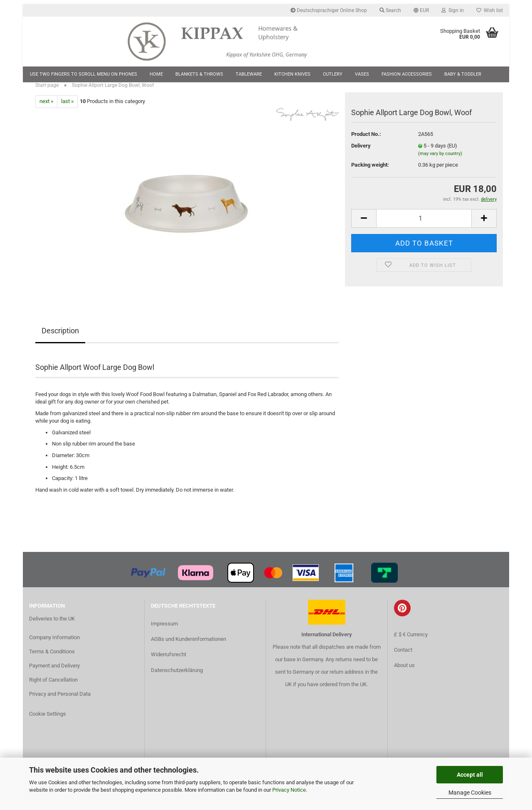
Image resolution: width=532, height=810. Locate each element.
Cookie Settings (48, 724)
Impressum (164, 634)
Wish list (490, 10)
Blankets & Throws (199, 74)
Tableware (249, 74)
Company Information (54, 648)
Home (156, 74)
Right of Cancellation (53, 690)
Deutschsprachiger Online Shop (329, 10)
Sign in (453, 10)
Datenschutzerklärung (177, 680)
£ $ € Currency (411, 644)
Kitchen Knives (292, 74)
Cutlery (333, 74)
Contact (403, 660)
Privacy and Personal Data (60, 704)
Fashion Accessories (407, 74)
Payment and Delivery (54, 676)
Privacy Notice (289, 790)
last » (67, 112)
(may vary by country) (440, 164)
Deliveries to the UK (52, 629)
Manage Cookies (470, 793)
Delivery (361, 156)
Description (60, 341)
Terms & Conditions (52, 662)
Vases (362, 74)
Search (390, 10)
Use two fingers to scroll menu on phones (84, 74)
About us (404, 675)
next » (46, 112)
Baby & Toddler (463, 74)
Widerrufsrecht (169, 665)
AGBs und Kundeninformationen (188, 649)
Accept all (470, 775)
